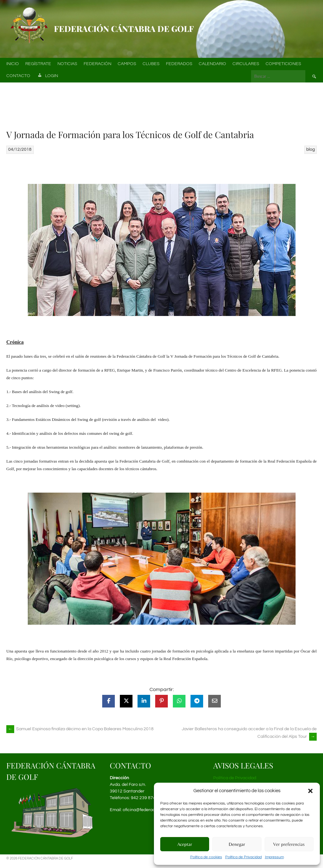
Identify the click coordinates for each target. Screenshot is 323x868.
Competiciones (283, 64)
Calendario (212, 64)
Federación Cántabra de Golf (124, 29)
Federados (179, 64)
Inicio (13, 64)
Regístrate (38, 64)
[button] (310, 791)
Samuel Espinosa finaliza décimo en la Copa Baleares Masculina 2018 (80, 729)
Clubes (151, 64)
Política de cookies (206, 857)
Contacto (18, 76)
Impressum (274, 857)
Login (47, 76)
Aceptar (185, 844)
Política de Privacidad (244, 857)
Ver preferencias (289, 844)
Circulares (246, 64)
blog (311, 149)
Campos (127, 64)
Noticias (67, 64)
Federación (97, 64)
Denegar (237, 844)
